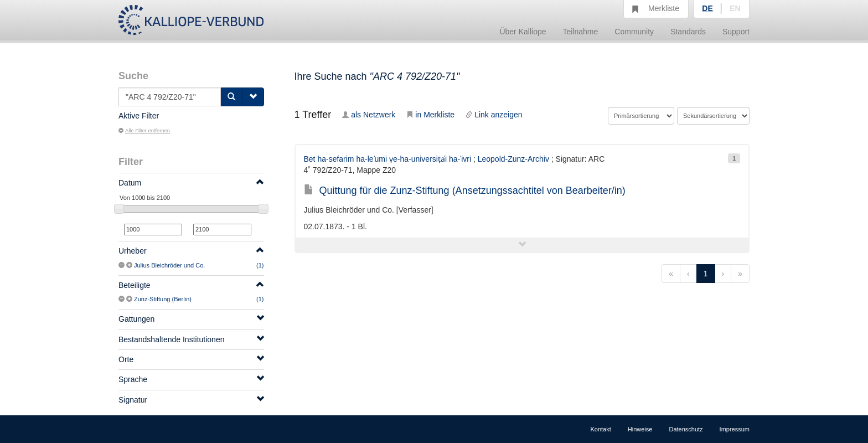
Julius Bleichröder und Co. (169, 265)
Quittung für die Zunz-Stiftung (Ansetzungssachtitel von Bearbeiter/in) (465, 190)
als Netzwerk (369, 115)
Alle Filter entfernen (144, 131)
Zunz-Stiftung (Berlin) (163, 299)
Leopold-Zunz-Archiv (513, 159)
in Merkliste (430, 115)
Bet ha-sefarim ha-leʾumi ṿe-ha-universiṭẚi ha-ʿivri (388, 159)
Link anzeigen (494, 115)
